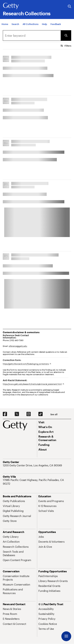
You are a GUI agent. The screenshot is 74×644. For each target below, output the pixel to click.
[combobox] (32, 35)
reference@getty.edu (18, 346)
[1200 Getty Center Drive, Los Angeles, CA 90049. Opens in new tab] (33, 465)
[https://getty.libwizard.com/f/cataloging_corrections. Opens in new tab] (27, 364)
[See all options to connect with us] (54, 414)
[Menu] (66, 636)
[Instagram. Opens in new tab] (29, 414)
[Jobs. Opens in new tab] (41, 537)
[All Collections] (31, 24)
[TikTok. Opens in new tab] (41, 414)
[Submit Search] (66, 35)
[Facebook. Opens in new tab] (5, 414)
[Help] (44, 24)
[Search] (15, 24)
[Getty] (11, 6)
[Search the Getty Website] (70, 7)
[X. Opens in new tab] (17, 414)
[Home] (5, 24)
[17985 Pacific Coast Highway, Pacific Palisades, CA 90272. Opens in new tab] (37, 482)
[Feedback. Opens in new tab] (56, 24)
